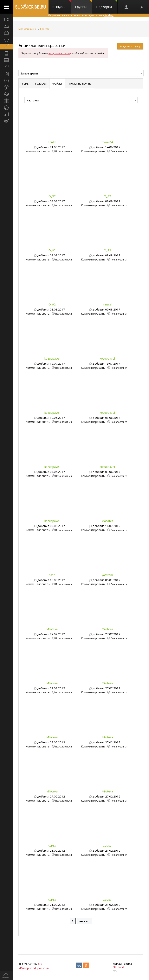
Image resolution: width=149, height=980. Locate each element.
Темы (25, 83)
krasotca (107, 521)
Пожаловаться (64, 151)
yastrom (107, 575)
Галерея (41, 83)
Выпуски (62, 4)
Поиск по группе (80, 83)
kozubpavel (52, 358)
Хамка (52, 845)
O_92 (52, 196)
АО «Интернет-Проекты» (34, 966)
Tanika (52, 142)
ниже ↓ (85, 921)
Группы (84, 4)
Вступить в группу (130, 46)
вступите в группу (60, 53)
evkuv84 (107, 142)
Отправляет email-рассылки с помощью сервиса (81, 15)
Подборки (107, 4)
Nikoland (118, 967)
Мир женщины (27, 29)
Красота (45, 29)
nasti (52, 575)
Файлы (57, 83)
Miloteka (52, 629)
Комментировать (38, 151)
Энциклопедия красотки (42, 45)
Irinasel (107, 304)
